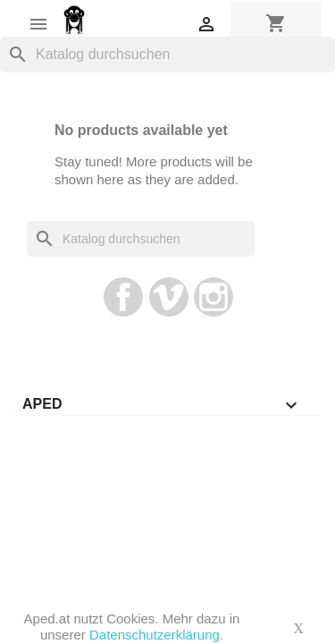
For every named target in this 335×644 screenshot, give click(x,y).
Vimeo (169, 297)
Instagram (214, 297)
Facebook (123, 297)
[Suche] (167, 55)
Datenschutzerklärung (155, 635)
